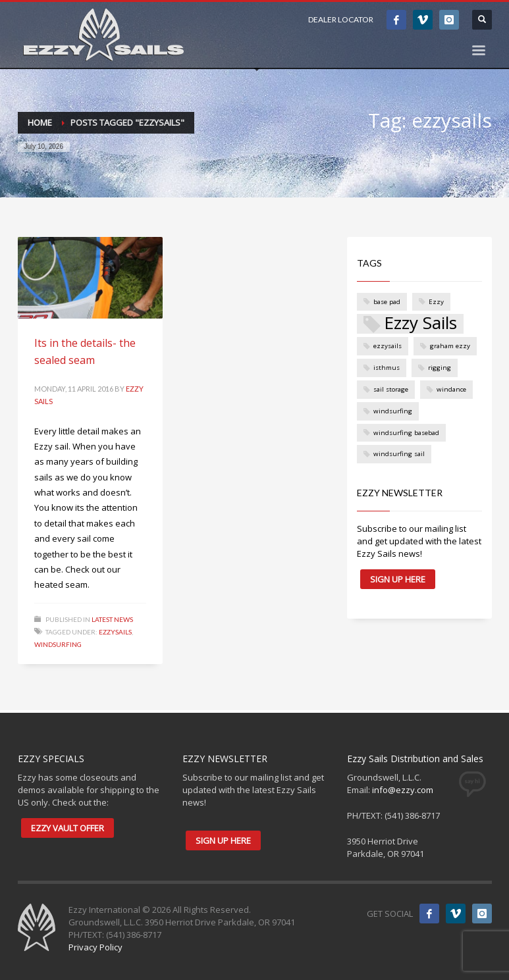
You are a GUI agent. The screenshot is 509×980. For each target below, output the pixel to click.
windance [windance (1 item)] (451, 389)
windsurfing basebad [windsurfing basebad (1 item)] (406, 433)
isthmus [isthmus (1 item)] (387, 368)
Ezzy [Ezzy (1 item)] (436, 302)
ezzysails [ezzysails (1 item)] (388, 346)
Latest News (112, 619)
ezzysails (115, 632)
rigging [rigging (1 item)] (440, 368)
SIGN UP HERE (398, 579)
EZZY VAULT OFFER (67, 828)
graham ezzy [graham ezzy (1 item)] (450, 346)
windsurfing (58, 644)
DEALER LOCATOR (341, 19)
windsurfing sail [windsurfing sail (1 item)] (399, 454)
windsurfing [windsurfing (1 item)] (393, 411)
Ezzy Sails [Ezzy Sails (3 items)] (420, 324)
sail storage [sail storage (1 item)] (391, 389)
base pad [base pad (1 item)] (387, 302)
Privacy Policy (95, 947)
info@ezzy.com (403, 790)
